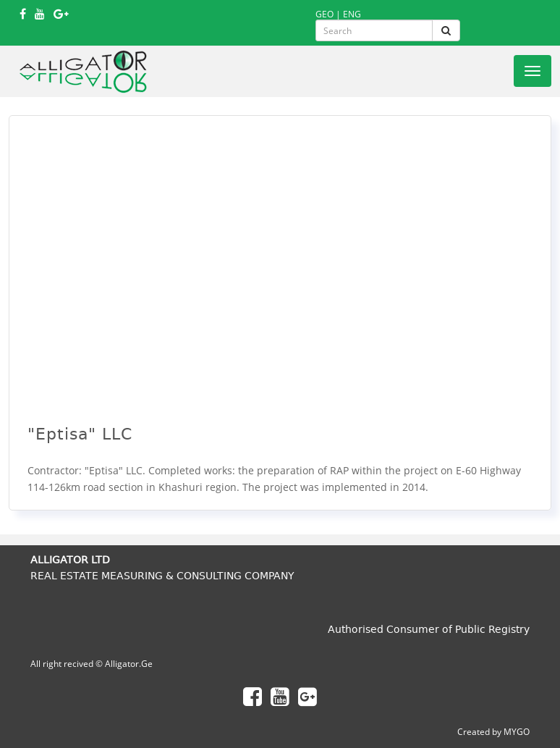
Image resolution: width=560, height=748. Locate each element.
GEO (324, 14)
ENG (352, 14)
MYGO (517, 732)
